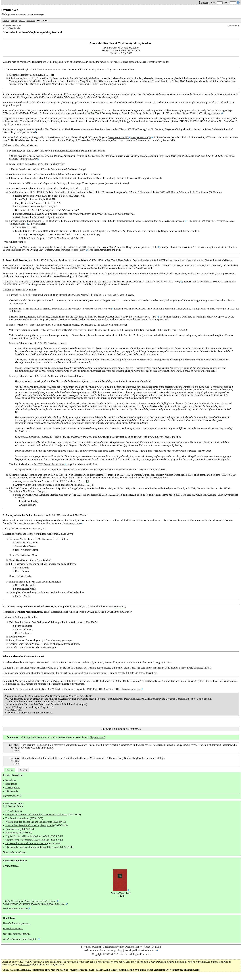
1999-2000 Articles (12, 28)
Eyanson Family (13, 829)
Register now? (98, 737)
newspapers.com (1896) (145, 247)
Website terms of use (94, 950)
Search (23, 770)
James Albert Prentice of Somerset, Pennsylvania (30, 825)
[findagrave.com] (212, 113)
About (147, 947)
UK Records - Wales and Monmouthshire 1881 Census (32, 847)
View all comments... (13, 928)
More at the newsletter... (15, 852)
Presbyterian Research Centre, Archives (91, 309)
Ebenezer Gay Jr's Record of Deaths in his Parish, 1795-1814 (35, 904)
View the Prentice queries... (16, 923)
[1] (52, 75)
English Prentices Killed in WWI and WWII (27, 836)
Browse (10, 770)
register (204, 2)
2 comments (233, 26)
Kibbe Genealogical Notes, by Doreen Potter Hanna (30, 901)
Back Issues (11, 784)
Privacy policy (115, 950)
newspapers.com (26, 132)
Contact (156, 947)
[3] (88, 481)
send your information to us (92, 673)
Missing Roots (13, 788)
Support (138, 947)
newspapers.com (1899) (74, 250)
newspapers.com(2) (141, 137)
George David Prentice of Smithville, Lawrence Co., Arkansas (36, 815)
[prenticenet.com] (19, 124)
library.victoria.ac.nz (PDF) (166, 282)
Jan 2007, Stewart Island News (49, 464)
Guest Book (109, 947)
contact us (24, 964)
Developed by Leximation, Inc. (140, 950)
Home (6, 20)
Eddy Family (12, 833)
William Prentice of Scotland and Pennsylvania (29, 822)
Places (22, 20)
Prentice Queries (124, 947)
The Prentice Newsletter (17, 818)
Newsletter (11, 780)
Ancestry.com (73, 523)
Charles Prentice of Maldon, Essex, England (27, 840)
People (14, 20)
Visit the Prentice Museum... (17, 934)
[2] (87, 188)
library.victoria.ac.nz (131, 689)
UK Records (12, 791)
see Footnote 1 (95, 110)
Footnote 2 (119, 607)
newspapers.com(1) (118, 137)
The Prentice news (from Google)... (20, 939)
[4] (92, 485)
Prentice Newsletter (13, 25)
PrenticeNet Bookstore (18, 908)
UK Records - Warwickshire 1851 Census (26, 843)
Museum (31, 20)
